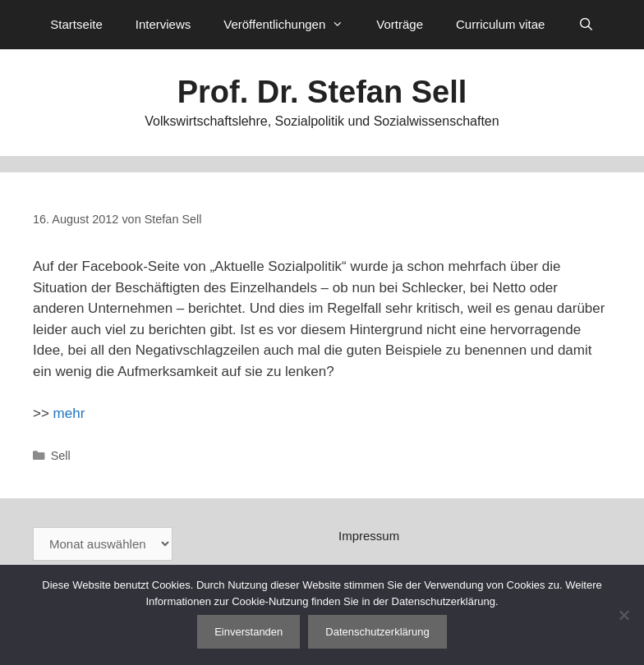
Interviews (163, 24)
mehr (69, 413)
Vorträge (400, 24)
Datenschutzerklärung (377, 632)
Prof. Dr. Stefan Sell (322, 92)
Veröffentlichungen (292, 25)
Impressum (369, 536)
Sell (61, 456)
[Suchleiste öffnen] (585, 25)
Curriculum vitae (500, 24)
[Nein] (623, 615)
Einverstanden (248, 632)
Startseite (76, 24)
